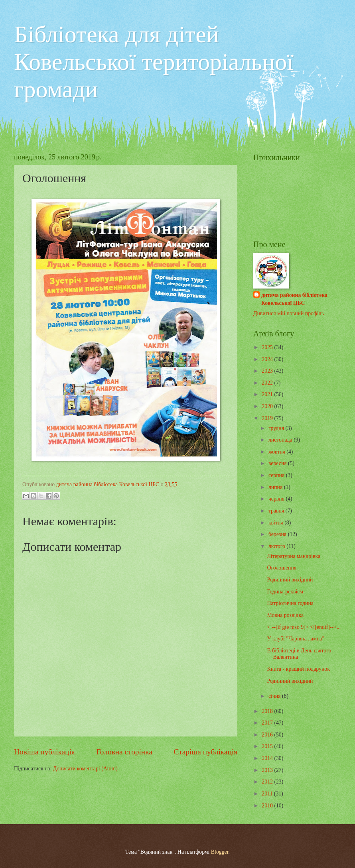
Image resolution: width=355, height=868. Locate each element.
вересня (278, 463)
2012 (268, 782)
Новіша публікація (44, 752)
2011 (268, 794)
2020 (268, 406)
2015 (268, 746)
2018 (268, 711)
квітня (276, 523)
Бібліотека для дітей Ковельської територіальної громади (154, 62)
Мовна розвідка (285, 615)
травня (277, 511)
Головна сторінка (124, 752)
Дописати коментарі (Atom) (85, 769)
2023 (268, 371)
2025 (268, 347)
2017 (268, 723)
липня (276, 487)
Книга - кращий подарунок (298, 669)
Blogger (220, 852)
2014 (268, 758)
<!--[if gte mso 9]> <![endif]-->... (304, 627)
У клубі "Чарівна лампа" (296, 639)
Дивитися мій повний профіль (289, 313)
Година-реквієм (285, 592)
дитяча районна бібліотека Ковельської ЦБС (294, 299)
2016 (268, 735)
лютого (277, 546)
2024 (268, 359)
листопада (281, 440)
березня (278, 534)
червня (277, 499)
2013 (268, 770)
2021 (268, 394)
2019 (268, 418)
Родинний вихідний (290, 580)
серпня (277, 475)
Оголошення (282, 568)
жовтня (277, 452)
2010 (268, 806)
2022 (268, 383)
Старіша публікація (206, 752)
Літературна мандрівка (294, 556)
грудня (277, 428)
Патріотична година (290, 603)
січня (275, 696)
